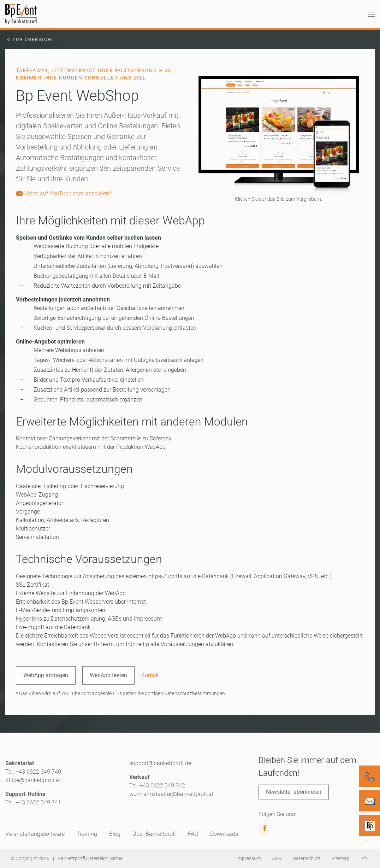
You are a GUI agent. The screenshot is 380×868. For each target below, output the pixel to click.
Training (87, 834)
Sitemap (341, 858)
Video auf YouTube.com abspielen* (64, 193)
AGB (277, 858)
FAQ (193, 834)
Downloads (224, 834)
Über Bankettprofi (154, 834)
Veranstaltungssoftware (35, 834)
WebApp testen (108, 675)
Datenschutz (307, 858)
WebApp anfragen (46, 675)
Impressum (249, 858)
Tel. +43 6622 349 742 (157, 785)
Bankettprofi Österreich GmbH (91, 858)
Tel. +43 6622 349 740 (33, 772)
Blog (115, 834)
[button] (371, 14)
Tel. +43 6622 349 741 (33, 802)
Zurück (150, 675)
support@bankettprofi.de (160, 763)
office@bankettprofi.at (33, 780)
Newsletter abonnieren (294, 792)
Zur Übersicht (30, 39)
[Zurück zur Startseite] (21, 14)
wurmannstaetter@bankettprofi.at (171, 794)
